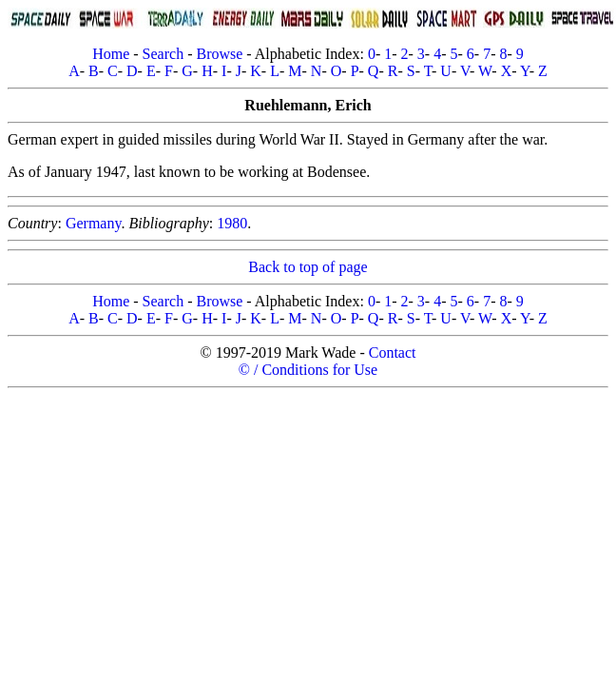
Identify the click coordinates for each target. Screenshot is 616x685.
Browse (219, 54)
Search (164, 54)
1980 (232, 223)
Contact (393, 352)
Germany (94, 223)
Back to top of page (308, 267)
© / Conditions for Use (308, 370)
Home (111, 54)
